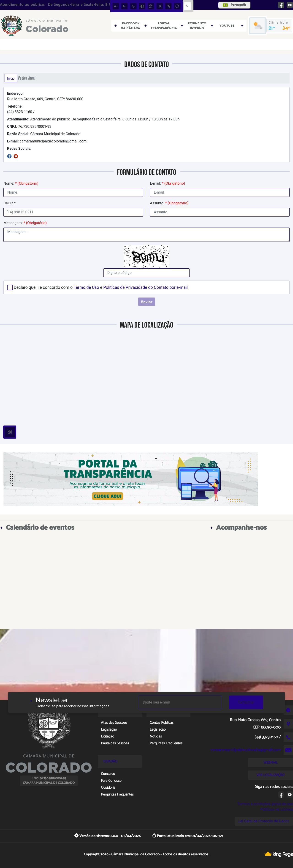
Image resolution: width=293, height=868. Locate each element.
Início (11, 78)
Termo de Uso (86, 287)
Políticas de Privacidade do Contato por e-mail (145, 287)
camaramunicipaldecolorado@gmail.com (47, 141)
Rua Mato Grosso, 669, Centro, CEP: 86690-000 (45, 96)
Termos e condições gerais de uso (265, 804)
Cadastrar (246, 702)
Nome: (21, 183)
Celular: (10, 203)
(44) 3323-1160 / (21, 109)
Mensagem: (25, 223)
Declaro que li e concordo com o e (101, 287)
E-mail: (167, 183)
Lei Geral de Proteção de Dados (264, 821)
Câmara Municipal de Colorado (44, 134)
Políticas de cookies (277, 809)
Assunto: (169, 203)
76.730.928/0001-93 (29, 127)
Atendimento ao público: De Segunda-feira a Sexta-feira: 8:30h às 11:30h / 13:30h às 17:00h (93, 119)
